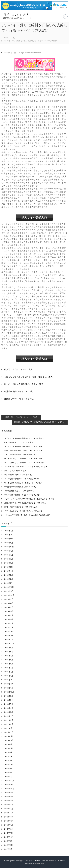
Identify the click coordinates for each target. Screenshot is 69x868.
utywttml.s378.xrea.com (31, 53)
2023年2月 (9, 676)
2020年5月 (9, 809)
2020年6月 (9, 805)
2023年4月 (9, 668)
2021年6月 (8, 756)
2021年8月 (9, 748)
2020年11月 (9, 785)
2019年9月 (8, 841)
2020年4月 (9, 813)
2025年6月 (9, 563)
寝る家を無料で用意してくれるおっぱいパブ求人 (23, 483)
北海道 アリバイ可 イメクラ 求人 (19, 399)
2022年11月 (9, 688)
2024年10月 (9, 595)
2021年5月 (8, 760)
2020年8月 (9, 797)
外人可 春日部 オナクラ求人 (18, 369)
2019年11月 (9, 833)
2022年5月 (9, 712)
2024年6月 (9, 611)
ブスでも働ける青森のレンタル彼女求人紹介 (22, 479)
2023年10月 (9, 643)
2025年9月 (9, 551)
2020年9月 (9, 793)
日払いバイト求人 (16, 15)
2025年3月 (9, 575)
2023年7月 (9, 656)
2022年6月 (9, 708)
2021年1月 (8, 777)
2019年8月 (9, 845)
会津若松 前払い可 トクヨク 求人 (19, 391)
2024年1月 (9, 631)
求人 (14, 38)
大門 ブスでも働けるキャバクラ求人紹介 (21, 507)
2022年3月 (9, 720)
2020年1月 (9, 825)
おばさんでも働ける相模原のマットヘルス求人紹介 (24, 438)
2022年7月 (9, 704)
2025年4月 (9, 571)
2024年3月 (9, 623)
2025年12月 (9, 539)
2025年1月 (8, 583)
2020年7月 (9, 801)
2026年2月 (9, 531)
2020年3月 (9, 817)
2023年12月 (9, 635)
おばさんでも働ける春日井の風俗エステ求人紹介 (23, 446)
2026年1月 (8, 535)
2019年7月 (8, 849)
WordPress (40, 864)
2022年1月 (8, 728)
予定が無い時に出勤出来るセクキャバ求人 (21, 487)
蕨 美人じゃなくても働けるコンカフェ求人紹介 (23, 458)
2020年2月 (9, 821)
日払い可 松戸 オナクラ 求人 (15, 471)
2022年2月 (9, 724)
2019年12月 (9, 829)
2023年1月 (8, 680)
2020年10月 (9, 789)
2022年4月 (9, 716)
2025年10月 (9, 547)
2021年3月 (8, 768)
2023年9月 (9, 648)
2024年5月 (9, 615)
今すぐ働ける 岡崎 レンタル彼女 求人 (19, 475)
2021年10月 (9, 740)
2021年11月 (9, 736)
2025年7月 (9, 559)
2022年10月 (9, 692)
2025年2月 (9, 579)
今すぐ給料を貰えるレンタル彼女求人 (19, 491)
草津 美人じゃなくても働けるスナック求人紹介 (23, 511)
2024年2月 (9, 627)
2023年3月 (9, 672)
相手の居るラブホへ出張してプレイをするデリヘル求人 (26, 467)
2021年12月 (9, 732)
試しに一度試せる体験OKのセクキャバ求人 (24, 384)
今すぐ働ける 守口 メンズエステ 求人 (19, 442)
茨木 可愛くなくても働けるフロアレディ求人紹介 (24, 463)
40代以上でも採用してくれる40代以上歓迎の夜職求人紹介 (27, 515)
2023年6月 (9, 660)
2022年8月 (9, 700)
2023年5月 (9, 664)
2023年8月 (9, 652)
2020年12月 (9, 781)
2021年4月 (9, 764)
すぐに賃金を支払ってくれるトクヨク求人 (21, 454)
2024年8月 (9, 603)
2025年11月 (9, 543)
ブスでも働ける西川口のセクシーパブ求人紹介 (22, 495)
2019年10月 (9, 837)
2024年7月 (9, 607)
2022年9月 (9, 696)
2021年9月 (8, 744)
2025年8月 (9, 555)
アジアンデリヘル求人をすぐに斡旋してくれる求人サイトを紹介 (29, 499)
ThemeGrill (53, 861)
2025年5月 (9, 567)
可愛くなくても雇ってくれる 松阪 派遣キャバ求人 (28, 377)
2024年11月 (9, 591)
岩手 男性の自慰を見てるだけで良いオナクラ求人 (24, 450)
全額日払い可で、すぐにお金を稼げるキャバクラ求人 (25, 503)
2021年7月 (8, 752)
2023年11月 (9, 639)
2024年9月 (9, 599)
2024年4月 (9, 619)
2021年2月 (8, 772)
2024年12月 (9, 587)
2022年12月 (9, 684)
